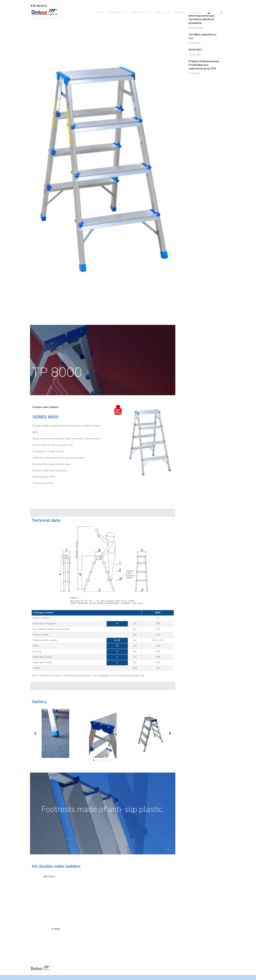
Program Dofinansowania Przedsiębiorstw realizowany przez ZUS (204, 65)
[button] (94, 774)
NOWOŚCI (195, 50)
